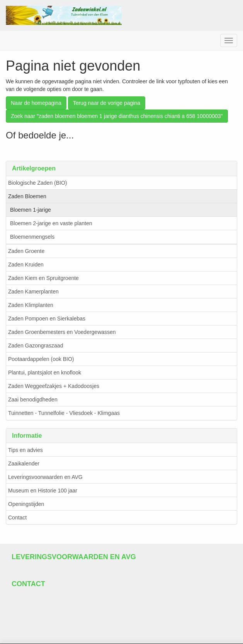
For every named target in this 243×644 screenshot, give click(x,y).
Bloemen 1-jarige (31, 210)
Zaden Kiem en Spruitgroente (43, 278)
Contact (17, 518)
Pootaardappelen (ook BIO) (41, 359)
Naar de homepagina (36, 103)
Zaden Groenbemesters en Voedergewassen (62, 332)
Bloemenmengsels (32, 237)
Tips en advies (25, 450)
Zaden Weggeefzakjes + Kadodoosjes (54, 386)
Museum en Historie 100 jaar (43, 491)
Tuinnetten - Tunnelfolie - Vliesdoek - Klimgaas (64, 413)
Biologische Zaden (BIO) (38, 183)
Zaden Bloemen (27, 196)
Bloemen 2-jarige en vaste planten (51, 223)
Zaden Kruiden (26, 265)
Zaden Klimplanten (31, 305)
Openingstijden (26, 504)
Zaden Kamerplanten (33, 292)
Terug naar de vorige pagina (107, 103)
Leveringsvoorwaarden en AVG (45, 477)
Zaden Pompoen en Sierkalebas (47, 319)
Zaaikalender (24, 464)
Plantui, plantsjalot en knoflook (45, 373)
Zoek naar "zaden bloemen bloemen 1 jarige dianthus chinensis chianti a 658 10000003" (117, 116)
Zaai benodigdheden (33, 400)
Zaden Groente (26, 251)
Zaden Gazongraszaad (36, 346)
